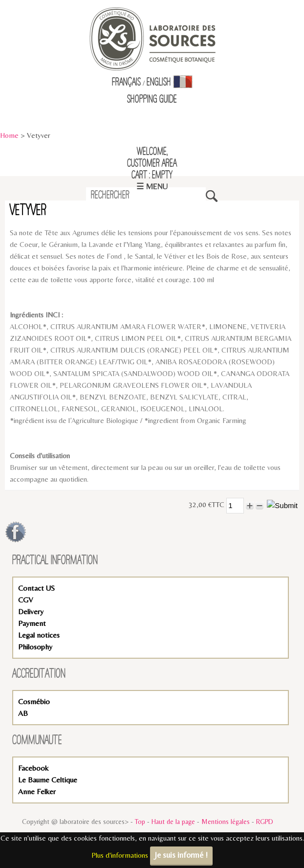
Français (126, 83)
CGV (25, 600)
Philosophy (35, 647)
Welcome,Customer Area (152, 158)
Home (9, 135)
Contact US (36, 588)
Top (140, 822)
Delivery (31, 612)
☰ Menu (152, 187)
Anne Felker (37, 791)
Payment (32, 623)
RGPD (265, 822)
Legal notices (39, 635)
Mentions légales (226, 822)
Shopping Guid (150, 100)
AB (23, 713)
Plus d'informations (120, 855)
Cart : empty (152, 176)
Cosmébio (34, 701)
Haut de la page (173, 822)
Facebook (33, 768)
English (159, 83)
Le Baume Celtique (48, 780)
